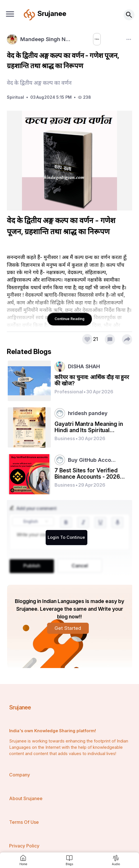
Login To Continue (66, 537)
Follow (90, 39)
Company (20, 775)
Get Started (68, 628)
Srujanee (20, 707)
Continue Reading (69, 319)
